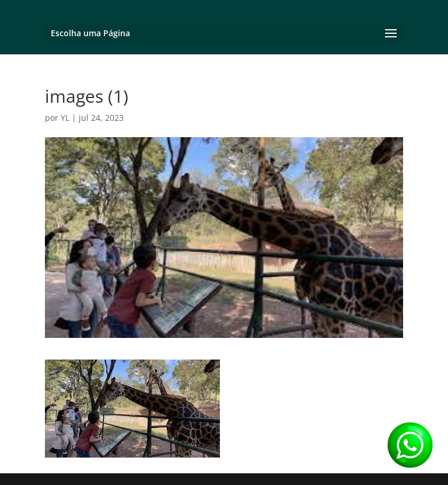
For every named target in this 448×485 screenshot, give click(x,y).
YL (65, 118)
